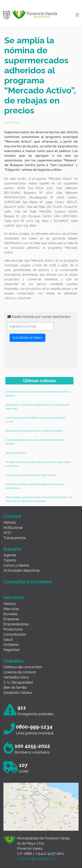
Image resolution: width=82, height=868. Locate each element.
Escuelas (10, 614)
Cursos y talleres (16, 565)
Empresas (11, 619)
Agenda (10, 555)
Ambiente (11, 645)
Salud (8, 640)
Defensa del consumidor (23, 667)
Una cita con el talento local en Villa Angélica (31, 475)
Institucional (13, 528)
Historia (9, 522)
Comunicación (15, 634)
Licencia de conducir (20, 672)
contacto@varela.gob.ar (36, 859)
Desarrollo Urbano (18, 693)
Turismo (10, 560)
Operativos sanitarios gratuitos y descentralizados (34, 431)
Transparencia (15, 538)
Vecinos (10, 604)
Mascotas (11, 609)
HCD (7, 533)
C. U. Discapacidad (18, 682)
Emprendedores (16, 624)
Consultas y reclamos (28, 582)
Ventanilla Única (16, 677)
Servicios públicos (16, 453)
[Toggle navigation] (77, 15)
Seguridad (11, 650)
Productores (13, 629)
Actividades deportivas (22, 570)
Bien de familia (15, 688)
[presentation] (40, 357)
